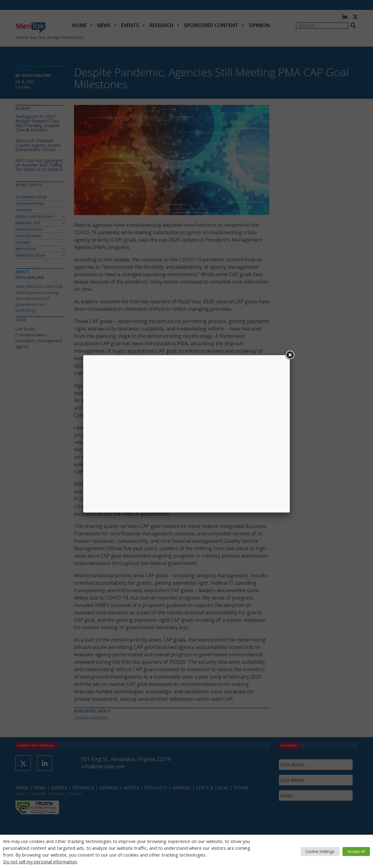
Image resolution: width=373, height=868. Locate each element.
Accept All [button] (356, 851)
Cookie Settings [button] (320, 851)
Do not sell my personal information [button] (40, 862)
